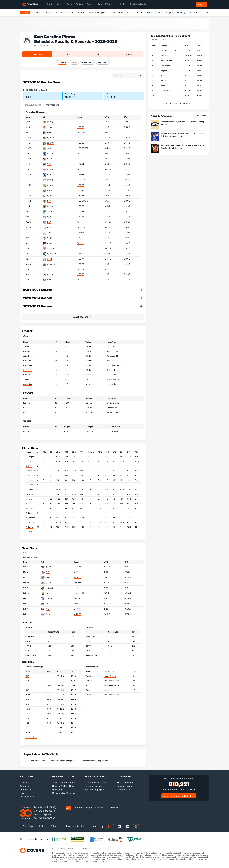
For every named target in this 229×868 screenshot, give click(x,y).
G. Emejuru (28, 431)
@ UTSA (51, 138)
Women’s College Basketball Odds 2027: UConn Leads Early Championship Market (183, 135)
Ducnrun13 (165, 91)
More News (202, 115)
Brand (23, 793)
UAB (49, 201)
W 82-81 (81, 138)
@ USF (50, 196)
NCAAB (25, 13)
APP (49, 233)
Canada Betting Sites (96, 782)
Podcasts (57, 790)
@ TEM (50, 206)
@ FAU (50, 169)
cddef (163, 86)
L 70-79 (81, 211)
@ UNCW (51, 264)
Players (170, 13)
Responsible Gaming (64, 793)
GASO (50, 279)
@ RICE (50, 154)
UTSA (50, 159)
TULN (50, 212)
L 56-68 (81, 143)
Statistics (195, 13)
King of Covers (125, 786)
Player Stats (87, 62)
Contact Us (26, 782)
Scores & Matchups (43, 13)
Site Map (28, 826)
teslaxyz (164, 81)
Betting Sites (95, 777)
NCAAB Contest (116, 13)
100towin (165, 56)
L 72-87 (81, 274)
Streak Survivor (125, 782)
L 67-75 (81, 206)
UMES (50, 243)
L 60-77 (81, 185)
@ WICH (51, 185)
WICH (50, 148)
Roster (74, 62)
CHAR (50, 190)
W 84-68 (81, 132)
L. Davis (27, 403)
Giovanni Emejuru (112, 681)
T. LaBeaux (30, 485)
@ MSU (50, 254)
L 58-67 (81, 248)
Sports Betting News (64, 786)
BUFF (50, 227)
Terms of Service (75, 826)
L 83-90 (81, 122)
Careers (24, 786)
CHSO (50, 259)
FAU (27, 704)
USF (27, 676)
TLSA (50, 127)
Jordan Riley (110, 671)
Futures (82, 13)
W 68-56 (81, 243)
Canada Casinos (93, 786)
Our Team (25, 790)
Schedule (62, 62)
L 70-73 (81, 190)
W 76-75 (81, 169)
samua (163, 96)
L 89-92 (83, 148)
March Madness (135, 13)
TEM (49, 164)
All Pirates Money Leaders (179, 103)
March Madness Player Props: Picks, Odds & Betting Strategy (182, 123)
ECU (27, 728)
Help (42, 826)
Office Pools (123, 790)
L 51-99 (81, 217)
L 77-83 (81, 174)
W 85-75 (81, 153)
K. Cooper (27, 361)
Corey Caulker (110, 676)
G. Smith (27, 412)
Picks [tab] (98, 54)
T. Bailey (29, 490)
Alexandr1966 (166, 61)
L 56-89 (81, 254)
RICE (49, 175)
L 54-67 (81, 232)
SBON (50, 248)
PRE (49, 222)
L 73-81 (81, 164)
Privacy (55, 826)
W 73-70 (81, 227)
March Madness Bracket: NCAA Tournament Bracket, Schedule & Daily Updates (183, 147)
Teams (159, 13)
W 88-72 (81, 159)
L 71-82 (81, 196)
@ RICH (50, 274)
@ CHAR (51, 143)
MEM (49, 132)
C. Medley (27, 370)
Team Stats (103, 62)
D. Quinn (27, 375)
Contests (124, 777)
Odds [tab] (68, 54)
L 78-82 (81, 238)
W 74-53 (81, 222)
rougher (164, 71)
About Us (27, 777)
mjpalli (163, 76)
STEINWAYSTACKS (169, 51)
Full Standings (31, 737)
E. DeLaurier (28, 408)
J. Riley (26, 379)
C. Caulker (30, 522)
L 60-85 (81, 264)
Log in (201, 4)
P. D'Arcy (29, 527)
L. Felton (29, 480)
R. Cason (29, 504)
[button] (141, 82)
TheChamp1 (166, 66)
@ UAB (50, 122)
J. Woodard (28, 384)
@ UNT (50, 180)
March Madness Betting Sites (63, 761)
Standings (182, 13)
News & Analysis (97, 13)
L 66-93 (81, 127)
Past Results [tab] (52, 105)
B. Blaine (27, 351)
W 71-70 (81, 269)
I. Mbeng (29, 494)
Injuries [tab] (128, 54)
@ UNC (50, 217)
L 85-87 (83, 201)
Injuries (149, 13)
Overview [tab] (37, 54)
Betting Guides (64, 777)
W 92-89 (81, 279)
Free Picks (61, 13)
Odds (72, 13)
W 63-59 (81, 180)
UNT (27, 700)
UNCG (50, 238)
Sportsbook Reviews (64, 782)
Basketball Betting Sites (35, 761)
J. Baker (27, 347)
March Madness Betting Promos (95, 761)
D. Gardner (28, 365)
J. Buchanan (28, 356)
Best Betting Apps (94, 790)
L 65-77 (81, 259)
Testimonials (27, 797)
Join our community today (179, 796)
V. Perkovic (30, 518)
